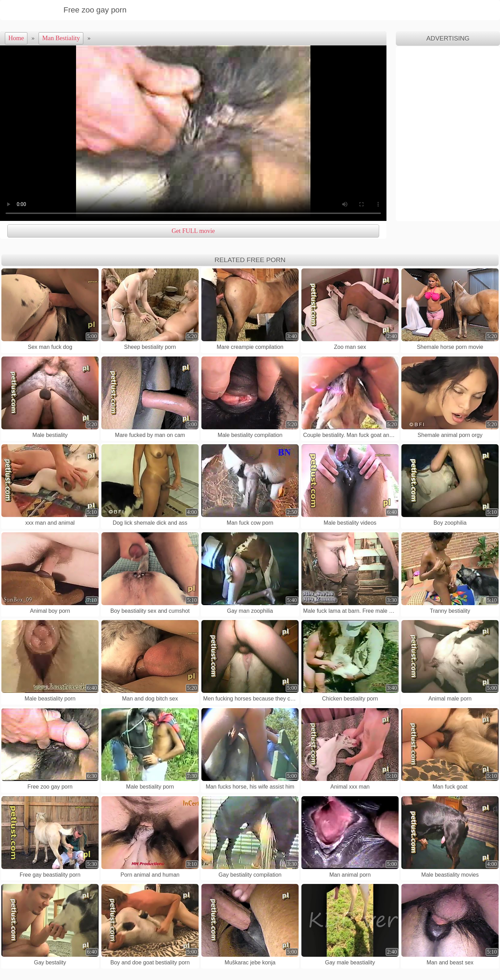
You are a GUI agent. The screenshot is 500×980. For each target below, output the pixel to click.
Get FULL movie (193, 231)
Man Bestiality (61, 38)
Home (16, 38)
